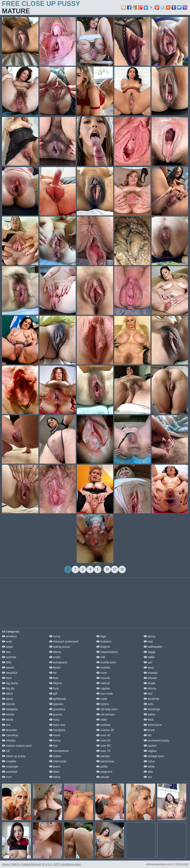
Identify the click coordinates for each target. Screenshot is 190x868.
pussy (150, 636)
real (148, 642)
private (103, 777)
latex (54, 772)
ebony (55, 652)
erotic (55, 657)
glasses (56, 704)
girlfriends (58, 699)
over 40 (103, 735)
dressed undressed (64, 642)
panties (103, 756)
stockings (152, 709)
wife (148, 772)
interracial (58, 761)
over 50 (103, 740)
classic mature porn (17, 746)
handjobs (57, 730)
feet (54, 678)
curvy (55, 636)
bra (6, 725)
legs (101, 636)
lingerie (103, 647)
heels (55, 735)
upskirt (150, 746)
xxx (148, 777)
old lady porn (107, 709)
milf (101, 657)
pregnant (104, 772)
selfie (149, 657)
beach (8, 668)
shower (150, 678)
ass (6, 652)
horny (55, 740)
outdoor (103, 725)
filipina (55, 683)
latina (55, 777)
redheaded (153, 647)
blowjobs (10, 709)
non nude (105, 694)
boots (8, 720)
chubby (9, 740)
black (7, 699)
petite (102, 767)
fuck (54, 688)
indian (55, 756)
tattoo (149, 714)
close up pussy (14, 756)
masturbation (107, 652)
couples (9, 761)
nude (102, 699)
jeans (55, 767)
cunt (7, 777)
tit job (149, 730)
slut (148, 694)
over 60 (103, 746)
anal (7, 642)
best (7, 678)
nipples (103, 688)
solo (148, 704)
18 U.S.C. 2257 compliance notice (61, 864)
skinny (150, 688)
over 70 (103, 751)
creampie (10, 767)
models (103, 668)
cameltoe (10, 735)
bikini (7, 694)
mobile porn (106, 662)
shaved (150, 673)
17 (115, 569)
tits (148, 735)
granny (56, 714)
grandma (57, 709)
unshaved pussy (156, 740)
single (150, 683)
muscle (103, 678)
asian (8, 647)
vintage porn (154, 756)
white (149, 767)
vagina (150, 751)
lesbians (104, 642)
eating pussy (60, 647)
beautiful (10, 673)
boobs (8, 714)
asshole (9, 657)
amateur (9, 636)
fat (53, 673)
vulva (149, 761)
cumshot (10, 772)
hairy (54, 720)
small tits (151, 699)
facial (55, 668)
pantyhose (105, 761)
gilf (53, 694)
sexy (149, 668)
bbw (7, 662)
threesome (153, 725)
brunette (9, 730)
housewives (59, 751)
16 (107, 569)
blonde (8, 704)
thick (149, 720)
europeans (58, 662)
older (102, 720)
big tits (8, 688)
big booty (10, 683)
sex (148, 662)
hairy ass (57, 725)
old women (106, 714)
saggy (150, 652)
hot (53, 746)
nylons (103, 704)
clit (6, 751)
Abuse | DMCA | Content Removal (21, 864)
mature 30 (105, 730)
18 (122, 569)
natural (103, 683)
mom (102, 673)
